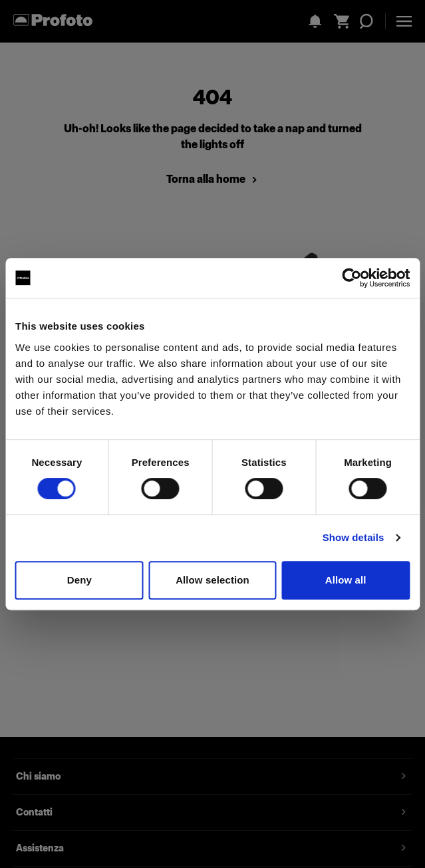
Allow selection (213, 580)
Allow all (346, 580)
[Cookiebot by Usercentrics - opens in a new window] (352, 278)
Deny (79, 580)
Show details (354, 537)
